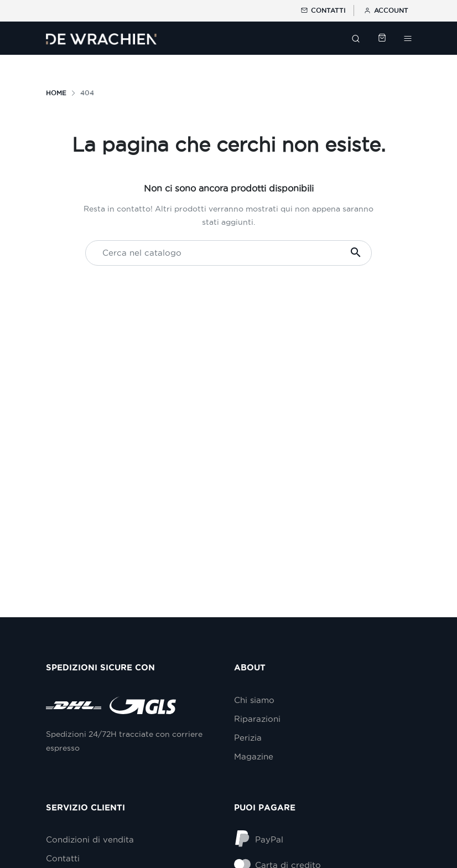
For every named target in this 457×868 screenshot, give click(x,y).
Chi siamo (254, 700)
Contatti (323, 10)
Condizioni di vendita (90, 839)
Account (385, 10)
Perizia (248, 738)
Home (56, 93)
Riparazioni (257, 719)
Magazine (254, 756)
